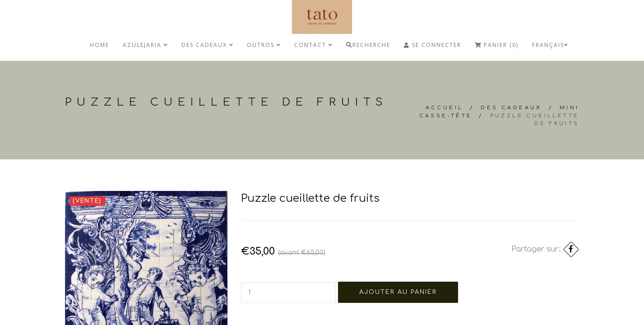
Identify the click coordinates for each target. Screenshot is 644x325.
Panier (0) (497, 45)
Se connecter (433, 45)
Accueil (445, 108)
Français (550, 45)
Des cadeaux (207, 45)
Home (100, 45)
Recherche (368, 45)
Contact (313, 45)
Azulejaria (145, 45)
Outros (264, 45)
